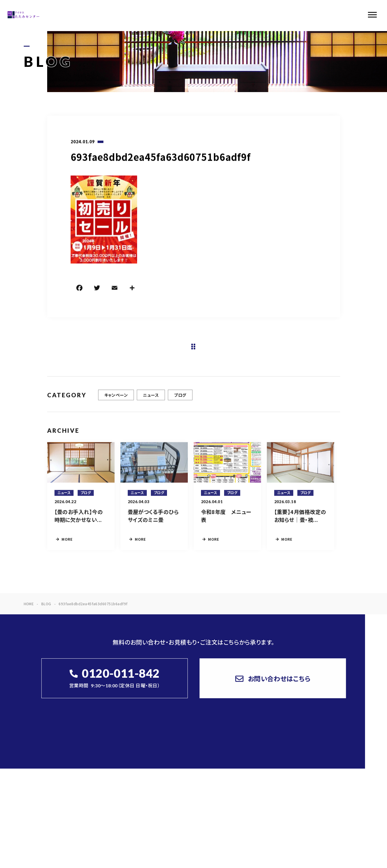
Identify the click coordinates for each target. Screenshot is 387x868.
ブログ (180, 399)
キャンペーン (116, 399)
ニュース (151, 399)
